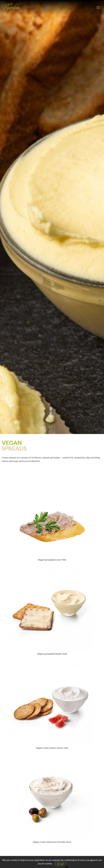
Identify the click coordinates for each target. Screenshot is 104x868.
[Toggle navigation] (98, 8)
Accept (61, 864)
